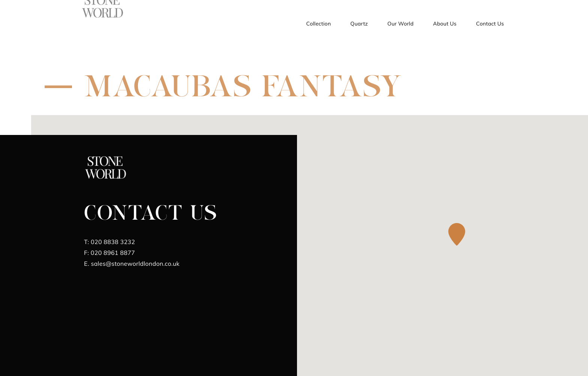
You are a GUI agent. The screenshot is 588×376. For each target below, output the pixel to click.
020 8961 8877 (109, 253)
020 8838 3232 (109, 242)
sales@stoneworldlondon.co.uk (132, 264)
